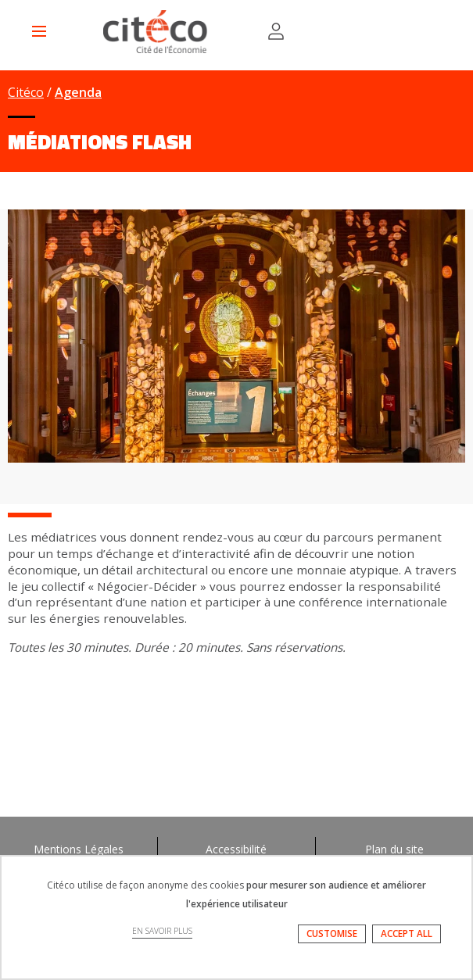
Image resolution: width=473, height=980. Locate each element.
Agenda (78, 92)
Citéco (26, 92)
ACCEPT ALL (407, 934)
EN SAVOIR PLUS (162, 931)
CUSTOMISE (332, 934)
